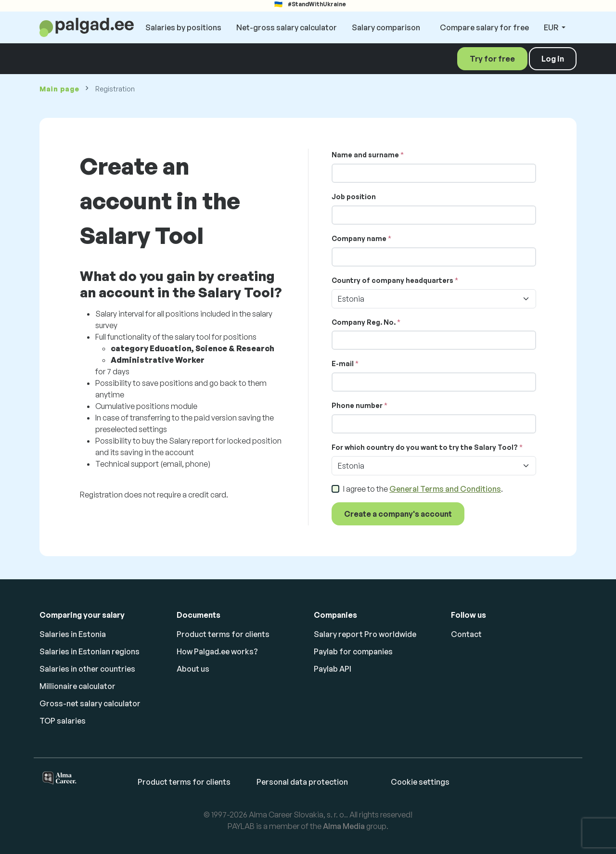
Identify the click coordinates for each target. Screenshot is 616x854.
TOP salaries (63, 721)
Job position (354, 197)
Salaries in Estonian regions (90, 651)
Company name (359, 238)
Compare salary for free (484, 27)
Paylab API (333, 669)
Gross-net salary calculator (90, 703)
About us (193, 669)
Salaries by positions (183, 27)
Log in (553, 59)
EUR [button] (552, 27)
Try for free (492, 59)
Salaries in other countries (87, 669)
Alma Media (344, 826)
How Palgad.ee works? (217, 651)
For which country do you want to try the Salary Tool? (425, 447)
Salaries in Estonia (73, 634)
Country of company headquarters (392, 280)
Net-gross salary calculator (287, 27)
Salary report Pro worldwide (365, 634)
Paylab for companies (353, 651)
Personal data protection (302, 782)
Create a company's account (398, 514)
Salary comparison (386, 27)
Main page (59, 89)
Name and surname (365, 155)
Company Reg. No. (364, 322)
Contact (466, 634)
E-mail (343, 363)
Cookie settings (420, 782)
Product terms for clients (223, 634)
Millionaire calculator (77, 686)
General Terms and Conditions (445, 489)
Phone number (357, 405)
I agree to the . (423, 489)
